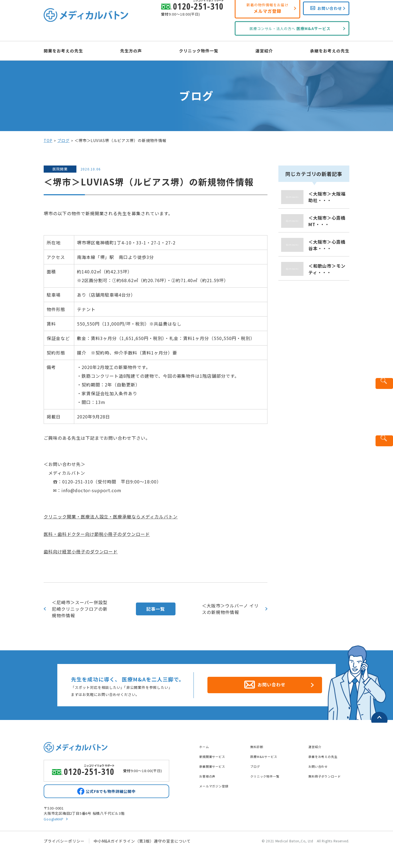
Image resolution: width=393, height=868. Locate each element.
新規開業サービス (216, 753)
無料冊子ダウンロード (329, 773)
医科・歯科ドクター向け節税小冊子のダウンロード (97, 534)
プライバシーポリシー (64, 842)
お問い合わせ (321, 763)
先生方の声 (136, 50)
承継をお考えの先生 (320, 50)
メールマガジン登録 (218, 783)
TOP (48, 140)
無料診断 (258, 743)
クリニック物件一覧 (199, 50)
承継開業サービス (216, 763)
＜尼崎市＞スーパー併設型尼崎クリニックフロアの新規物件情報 (80, 609)
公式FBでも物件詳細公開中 (111, 791)
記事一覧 (156, 609)
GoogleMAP (54, 820)
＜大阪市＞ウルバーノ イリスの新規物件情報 (230, 609)
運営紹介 (260, 50)
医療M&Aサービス (267, 753)
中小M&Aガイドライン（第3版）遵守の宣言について (142, 842)
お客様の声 (209, 773)
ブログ (63, 140)
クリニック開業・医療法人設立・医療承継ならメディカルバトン (111, 516)
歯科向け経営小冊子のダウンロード (81, 551)
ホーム (205, 743)
